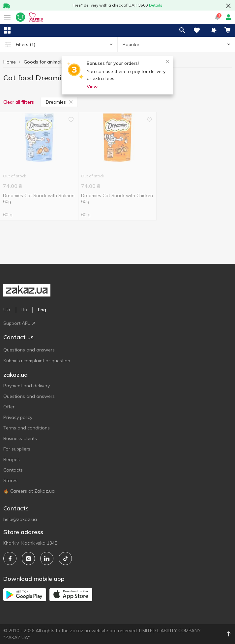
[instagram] (28, 558)
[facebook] (10, 558)
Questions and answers (29, 350)
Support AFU (19, 323)
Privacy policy (18, 417)
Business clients (20, 438)
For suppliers (17, 449)
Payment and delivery (27, 386)
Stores (10, 480)
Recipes (12, 459)
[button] (214, 30)
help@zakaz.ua (20, 519)
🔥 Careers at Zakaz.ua (29, 491)
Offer (9, 407)
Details (156, 5)
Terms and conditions (27, 428)
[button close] (228, 6)
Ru (24, 310)
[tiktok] (65, 558)
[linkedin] (47, 558)
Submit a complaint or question (37, 361)
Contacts (13, 470)
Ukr (7, 310)
